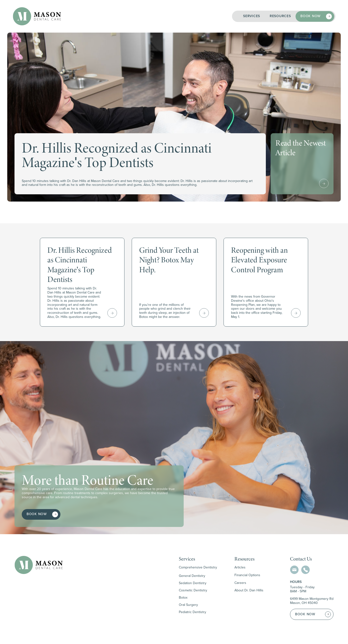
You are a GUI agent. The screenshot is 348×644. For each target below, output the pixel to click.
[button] (252, 16)
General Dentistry (192, 576)
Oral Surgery (188, 605)
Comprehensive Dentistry (198, 568)
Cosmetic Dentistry (193, 590)
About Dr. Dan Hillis (249, 591)
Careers (240, 583)
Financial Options (247, 575)
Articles (240, 568)
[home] (37, 16)
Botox (183, 598)
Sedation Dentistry (193, 583)
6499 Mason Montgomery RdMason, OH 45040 (312, 601)
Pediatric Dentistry (192, 612)
